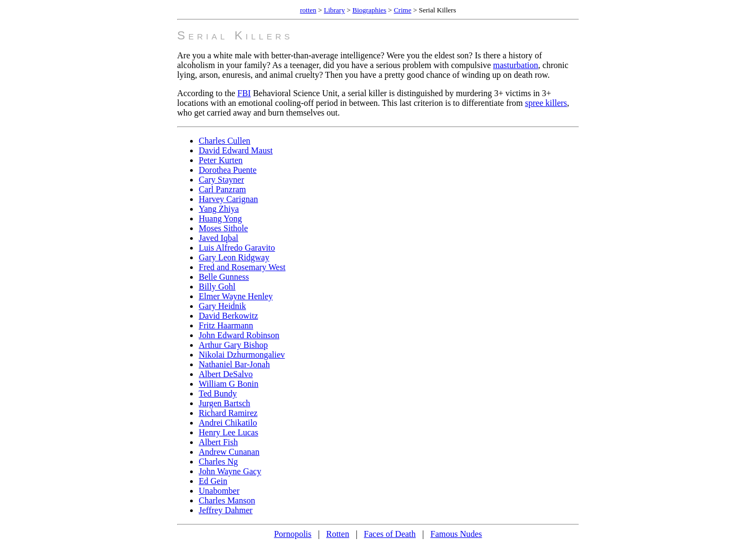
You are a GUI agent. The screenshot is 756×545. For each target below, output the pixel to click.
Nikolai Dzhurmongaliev (242, 355)
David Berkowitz (228, 316)
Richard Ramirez (228, 413)
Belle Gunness (224, 277)
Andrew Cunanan (229, 452)
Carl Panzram (222, 189)
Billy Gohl (217, 287)
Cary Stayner (221, 180)
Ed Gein (213, 481)
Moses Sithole (223, 228)
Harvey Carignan (228, 199)
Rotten (338, 534)
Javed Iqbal (218, 238)
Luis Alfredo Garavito (237, 248)
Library (335, 10)
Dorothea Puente (228, 170)
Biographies (370, 10)
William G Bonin (228, 384)
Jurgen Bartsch (224, 403)
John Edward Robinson (239, 335)
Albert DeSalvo (226, 374)
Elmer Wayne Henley (236, 296)
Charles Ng (218, 462)
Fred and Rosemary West (242, 267)
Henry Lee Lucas (228, 432)
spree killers (546, 103)
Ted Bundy (218, 393)
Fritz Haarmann (226, 325)
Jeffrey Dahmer (226, 510)
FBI (244, 93)
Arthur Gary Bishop (233, 345)
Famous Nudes (456, 534)
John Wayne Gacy (230, 471)
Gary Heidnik (222, 306)
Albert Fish (218, 442)
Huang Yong (220, 218)
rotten (308, 10)
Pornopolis (292, 534)
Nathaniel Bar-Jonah (234, 364)
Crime (403, 10)
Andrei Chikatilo (228, 423)
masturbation (516, 65)
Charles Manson (227, 500)
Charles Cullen (225, 141)
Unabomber (219, 491)
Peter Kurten (221, 160)
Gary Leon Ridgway (234, 257)
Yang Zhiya (219, 209)
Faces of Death (390, 534)
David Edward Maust (236, 150)
